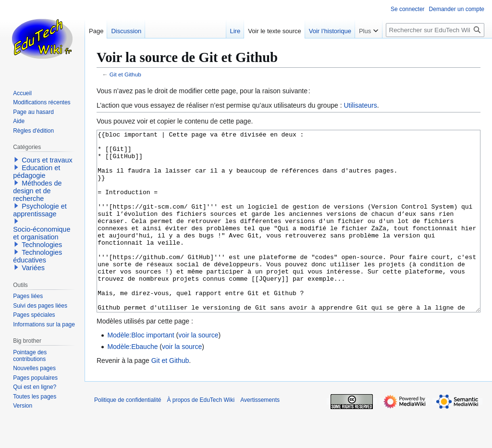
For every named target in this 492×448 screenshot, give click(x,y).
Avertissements (260, 436)
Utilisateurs (360, 105)
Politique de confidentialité (128, 436)
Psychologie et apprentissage (40, 210)
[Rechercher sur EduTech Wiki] (435, 30)
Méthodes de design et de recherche (37, 191)
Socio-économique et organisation (42, 233)
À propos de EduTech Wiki (201, 436)
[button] (16, 160)
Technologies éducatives (37, 256)
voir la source (198, 371)
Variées (33, 268)
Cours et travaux (47, 160)
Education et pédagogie (37, 172)
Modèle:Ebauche (132, 383)
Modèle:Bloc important (141, 371)
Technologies (42, 245)
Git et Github (125, 74)
